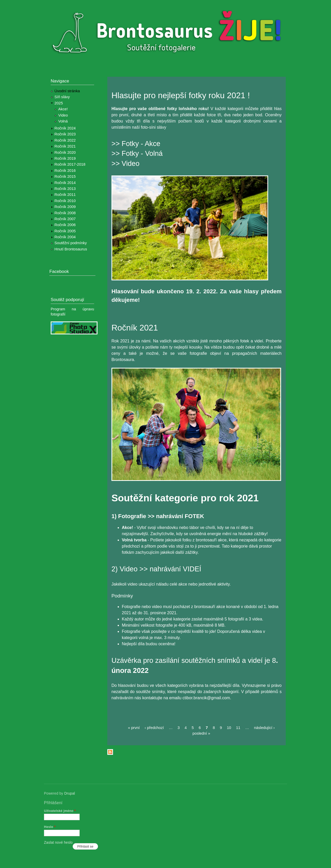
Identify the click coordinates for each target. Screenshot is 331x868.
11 (238, 728)
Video (63, 115)
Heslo (50, 827)
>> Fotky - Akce (136, 144)
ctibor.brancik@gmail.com (206, 698)
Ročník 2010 (65, 201)
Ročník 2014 (65, 183)
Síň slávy (62, 97)
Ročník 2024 (65, 128)
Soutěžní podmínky (71, 243)
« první (134, 728)
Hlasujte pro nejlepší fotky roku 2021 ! (181, 95)
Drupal (70, 793)
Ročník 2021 (65, 146)
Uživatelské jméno (60, 811)
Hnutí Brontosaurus (71, 249)
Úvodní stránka (67, 91)
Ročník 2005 (65, 231)
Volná (63, 121)
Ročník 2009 (65, 207)
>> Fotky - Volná (137, 153)
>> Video (125, 163)
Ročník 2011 (65, 195)
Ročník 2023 (65, 134)
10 (229, 728)
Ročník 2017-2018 (70, 164)
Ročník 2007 (65, 219)
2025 (59, 103)
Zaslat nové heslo (58, 843)
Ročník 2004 (65, 237)
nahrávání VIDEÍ (176, 569)
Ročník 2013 (65, 189)
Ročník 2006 (65, 225)
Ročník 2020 (65, 152)
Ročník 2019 (65, 158)
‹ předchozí (154, 728)
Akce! (63, 109)
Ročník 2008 (65, 213)
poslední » (201, 733)
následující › (264, 728)
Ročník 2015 (65, 176)
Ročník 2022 (65, 140)
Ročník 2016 (65, 171)
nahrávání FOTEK (180, 516)
